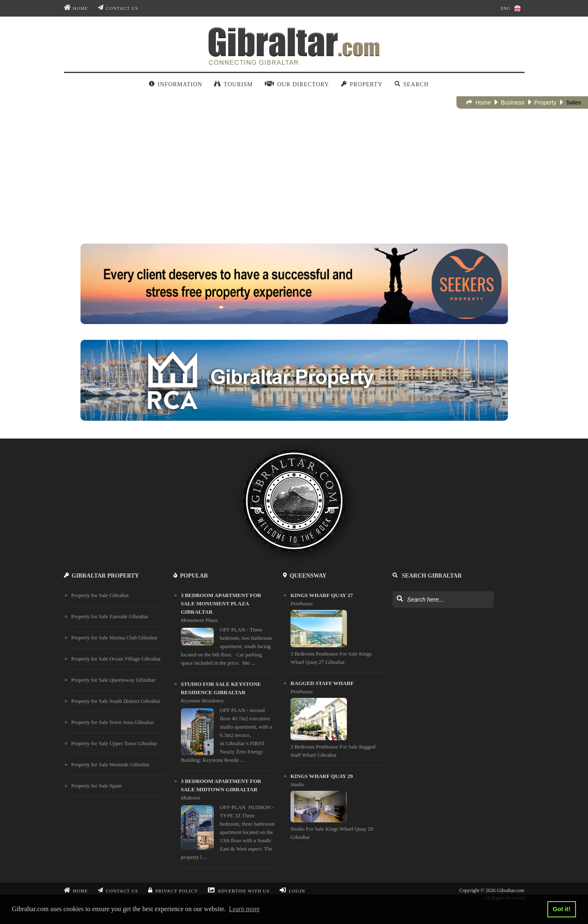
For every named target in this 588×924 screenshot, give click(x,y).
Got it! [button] (561, 909)
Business (510, 102)
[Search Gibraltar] (399, 599)
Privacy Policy (173, 891)
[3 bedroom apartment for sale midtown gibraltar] (228, 823)
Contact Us (118, 8)
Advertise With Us (239, 891)
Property (362, 84)
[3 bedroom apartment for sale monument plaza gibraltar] (228, 633)
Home (76, 8)
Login (293, 891)
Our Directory (297, 84)
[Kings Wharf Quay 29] (337, 810)
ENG (511, 9)
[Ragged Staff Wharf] (337, 723)
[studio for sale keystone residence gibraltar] (228, 725)
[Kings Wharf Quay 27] (337, 632)
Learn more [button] (244, 909)
